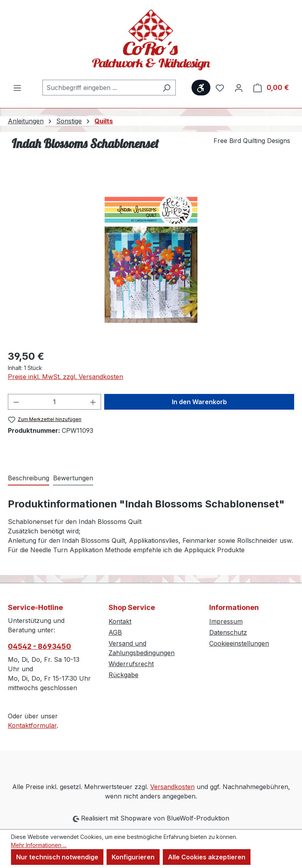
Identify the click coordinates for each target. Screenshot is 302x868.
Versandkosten (172, 787)
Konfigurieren (133, 857)
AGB (115, 632)
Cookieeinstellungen (239, 643)
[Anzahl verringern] (16, 402)
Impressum (226, 621)
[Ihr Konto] (239, 88)
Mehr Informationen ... (39, 845)
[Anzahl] (55, 402)
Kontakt (120, 621)
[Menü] (17, 88)
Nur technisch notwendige (57, 857)
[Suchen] (167, 88)
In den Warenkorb (199, 402)
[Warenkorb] (271, 88)
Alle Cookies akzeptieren (207, 857)
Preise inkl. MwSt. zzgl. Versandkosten (65, 377)
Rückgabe (123, 675)
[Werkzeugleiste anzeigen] (201, 88)
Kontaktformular (32, 725)
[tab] (29, 478)
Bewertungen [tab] (73, 478)
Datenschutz (228, 632)
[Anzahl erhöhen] (93, 402)
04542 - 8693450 (40, 646)
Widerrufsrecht (131, 664)
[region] (151, 258)
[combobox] (100, 88)
